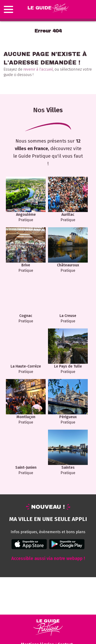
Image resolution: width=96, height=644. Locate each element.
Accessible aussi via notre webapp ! (48, 558)
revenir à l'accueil (38, 69)
